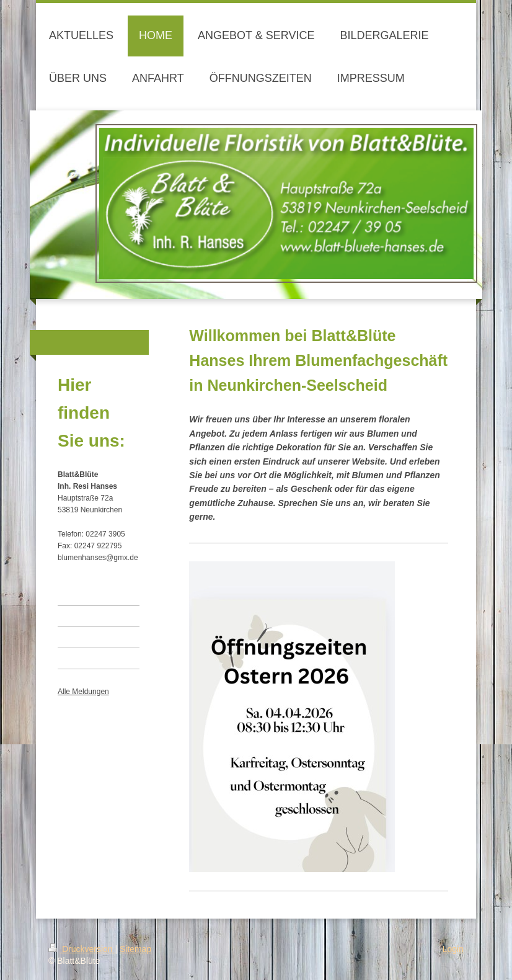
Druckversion (82, 949)
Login (453, 949)
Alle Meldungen (83, 692)
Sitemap (135, 949)
